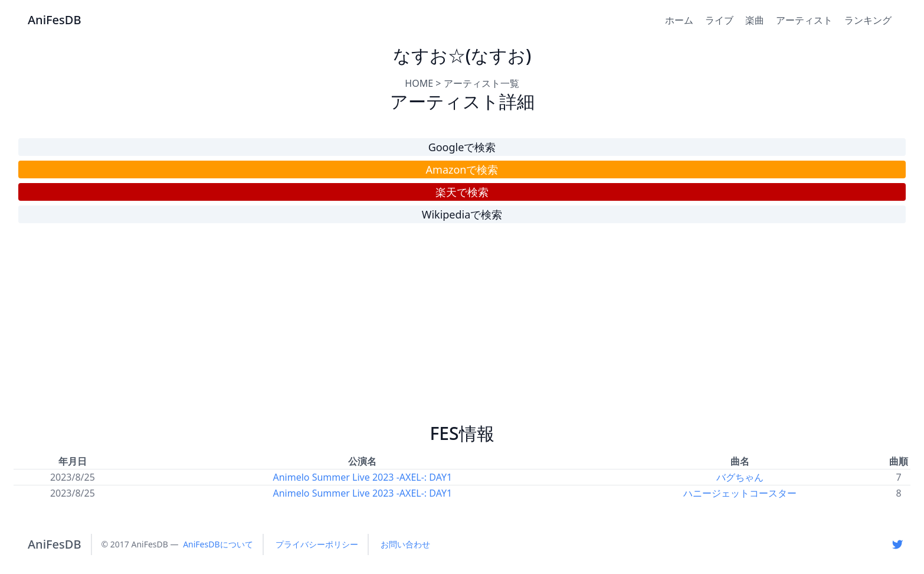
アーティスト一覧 (481, 83)
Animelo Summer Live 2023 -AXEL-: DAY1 (363, 477)
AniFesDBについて (218, 544)
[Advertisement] (462, 328)
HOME (419, 83)
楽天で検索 (462, 192)
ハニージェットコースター (740, 493)
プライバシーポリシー (317, 544)
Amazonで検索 (462, 169)
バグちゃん (740, 477)
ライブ (719, 20)
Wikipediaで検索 (462, 214)
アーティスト (804, 20)
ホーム (679, 20)
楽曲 (755, 20)
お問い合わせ (405, 544)
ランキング (868, 20)
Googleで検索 (462, 147)
